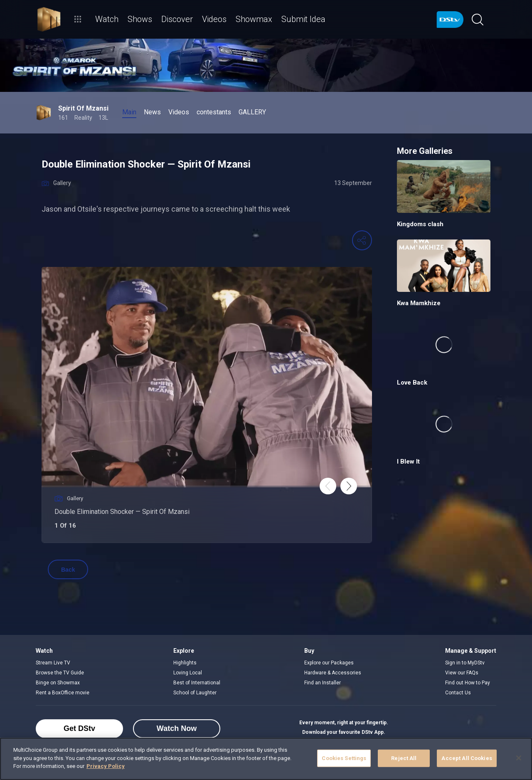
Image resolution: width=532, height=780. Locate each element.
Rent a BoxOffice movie (63, 693)
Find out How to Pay (468, 683)
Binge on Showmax (58, 683)
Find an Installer (323, 683)
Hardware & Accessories (333, 673)
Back (68, 570)
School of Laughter (195, 693)
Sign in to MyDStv (465, 663)
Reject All (404, 758)
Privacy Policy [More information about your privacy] (106, 766)
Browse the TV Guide (60, 673)
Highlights (185, 663)
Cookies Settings (344, 758)
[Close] (519, 758)
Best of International (197, 683)
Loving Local (188, 673)
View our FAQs (462, 673)
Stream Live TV (53, 663)
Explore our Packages (329, 663)
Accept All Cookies (467, 758)
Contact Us (458, 693)
